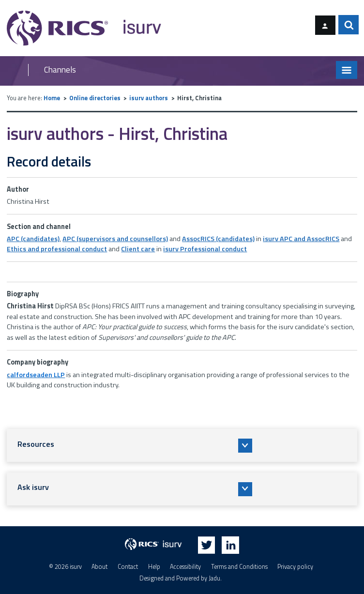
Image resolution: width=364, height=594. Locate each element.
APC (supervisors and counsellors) (115, 239)
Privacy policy (295, 567)
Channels (60, 70)
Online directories (95, 98)
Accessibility (185, 567)
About (99, 567)
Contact (128, 567)
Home (52, 98)
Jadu (214, 578)
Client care (138, 249)
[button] (182, 445)
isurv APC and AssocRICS (301, 239)
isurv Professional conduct (205, 249)
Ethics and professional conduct (57, 249)
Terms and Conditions (239, 567)
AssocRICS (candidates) (218, 239)
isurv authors (149, 98)
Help (154, 567)
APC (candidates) (33, 239)
